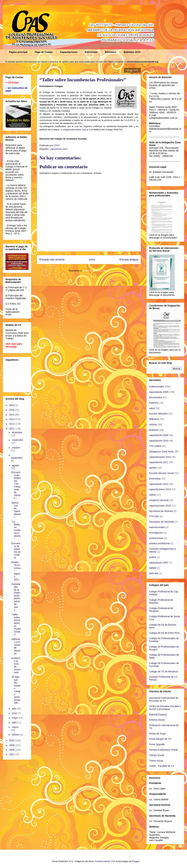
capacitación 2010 (159, 441)
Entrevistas (91, 52)
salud (152, 408)
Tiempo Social (157, 755)
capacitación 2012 (159, 484)
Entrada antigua (129, 260)
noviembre (17, 440)
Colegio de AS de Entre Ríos (164, 633)
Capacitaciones (69, 52)
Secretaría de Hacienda (162, 522)
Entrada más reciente (52, 260)
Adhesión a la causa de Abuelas (16, 646)
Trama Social (156, 761)
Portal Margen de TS (160, 739)
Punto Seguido (157, 744)
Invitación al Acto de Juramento (16, 665)
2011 (12, 429)
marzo (15, 727)
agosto (15, 465)
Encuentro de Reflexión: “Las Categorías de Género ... (16, 485)
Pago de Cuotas (44, 52)
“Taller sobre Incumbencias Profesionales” (16, 625)
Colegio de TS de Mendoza (163, 672)
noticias (153, 424)
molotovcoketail (102, 861)
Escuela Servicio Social (161, 473)
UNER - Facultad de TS (162, 766)
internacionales (157, 527)
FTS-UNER (155, 446)
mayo (15, 718)
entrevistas (155, 479)
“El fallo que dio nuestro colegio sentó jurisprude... (16, 690)
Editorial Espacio (158, 715)
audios (153, 557)
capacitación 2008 (159, 435)
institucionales (157, 387)
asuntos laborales (158, 414)
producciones (156, 538)
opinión (153, 468)
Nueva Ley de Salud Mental (16, 510)
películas (154, 573)
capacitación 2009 (159, 392)
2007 (12, 754)
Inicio (92, 260)
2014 (12, 415)
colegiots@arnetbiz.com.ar (75, 130)
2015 (12, 410)
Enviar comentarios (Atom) (96, 271)
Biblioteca (111, 52)
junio (15, 713)
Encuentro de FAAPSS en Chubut (16, 551)
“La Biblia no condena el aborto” (16, 530)
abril (14, 723)
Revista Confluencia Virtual (163, 750)
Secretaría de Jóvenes (161, 511)
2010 (12, 740)
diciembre (17, 432)
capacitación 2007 (159, 563)
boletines (154, 430)
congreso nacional (159, 500)
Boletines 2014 (132, 52)
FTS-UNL (154, 516)
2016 (12, 405)
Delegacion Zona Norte (161, 452)
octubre (16, 448)
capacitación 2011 (59, 149)
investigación (156, 533)
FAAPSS (154, 403)
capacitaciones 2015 (160, 506)
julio (14, 709)
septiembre (17, 458)
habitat (153, 568)
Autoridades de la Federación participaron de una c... (16, 597)
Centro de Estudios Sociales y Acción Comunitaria (165, 708)
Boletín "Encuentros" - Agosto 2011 (16, 571)
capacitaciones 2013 (160, 457)
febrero (16, 735)
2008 (12, 750)
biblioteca (154, 419)
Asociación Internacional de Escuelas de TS (164, 699)
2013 (12, 419)
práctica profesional (159, 543)
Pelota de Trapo (158, 734)
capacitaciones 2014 (160, 489)
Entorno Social (157, 720)
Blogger (136, 861)
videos (152, 495)
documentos (156, 397)
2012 (12, 424)
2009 (12, 745)
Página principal (18, 52)
